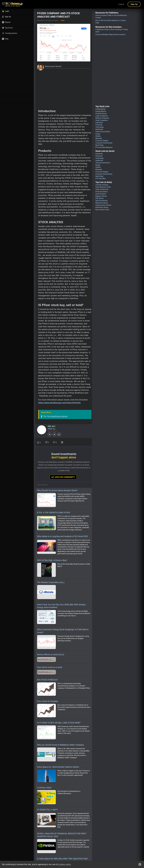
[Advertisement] (64, 87)
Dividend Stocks (101, 114)
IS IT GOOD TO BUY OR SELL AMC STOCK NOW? (59, 723)
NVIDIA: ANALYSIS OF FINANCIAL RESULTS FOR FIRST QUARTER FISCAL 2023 (62, 835)
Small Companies (102, 120)
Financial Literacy (101, 192)
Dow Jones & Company (48, 701)
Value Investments (102, 189)
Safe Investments (101, 201)
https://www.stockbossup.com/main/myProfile (59, 403)
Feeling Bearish (101, 111)
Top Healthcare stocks (57, 416)
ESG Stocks (99, 198)
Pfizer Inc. (52, 429)
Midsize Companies (102, 118)
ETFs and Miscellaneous (104, 147)
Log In (121, 4)
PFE (49, 426)
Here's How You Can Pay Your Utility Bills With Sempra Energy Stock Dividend (61, 606)
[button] (17, 11)
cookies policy (64, 864)
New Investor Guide (102, 210)
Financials (99, 125)
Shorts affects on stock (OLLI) (51, 654)
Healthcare (99, 129)
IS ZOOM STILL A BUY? (47, 810)
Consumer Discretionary (104, 143)
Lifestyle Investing (102, 185)
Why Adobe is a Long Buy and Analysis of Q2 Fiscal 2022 (63, 536)
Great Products (101, 194)
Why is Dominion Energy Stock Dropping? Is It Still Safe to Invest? (63, 631)
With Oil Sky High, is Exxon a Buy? (52, 560)
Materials (99, 138)
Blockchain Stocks (102, 207)
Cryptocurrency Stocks (103, 205)
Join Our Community (63, 477)
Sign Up (134, 4)
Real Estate (99, 145)
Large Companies (102, 116)
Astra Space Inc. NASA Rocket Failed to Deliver (58, 767)
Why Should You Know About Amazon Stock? (57, 490)
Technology (99, 127)
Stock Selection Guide (103, 187)
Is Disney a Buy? (44, 788)
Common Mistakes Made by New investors (110, 35)
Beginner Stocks (101, 196)
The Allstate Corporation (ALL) (51, 582)
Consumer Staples (102, 141)
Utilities (98, 136)
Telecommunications (103, 132)
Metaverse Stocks (102, 203)
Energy (98, 134)
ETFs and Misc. (101, 178)
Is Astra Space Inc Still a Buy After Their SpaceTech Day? (62, 859)
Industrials (99, 123)
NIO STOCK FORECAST (47, 680)
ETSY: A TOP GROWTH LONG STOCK (54, 513)
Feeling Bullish (100, 109)
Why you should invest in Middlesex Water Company (60, 745)
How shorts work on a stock (50, 667)
